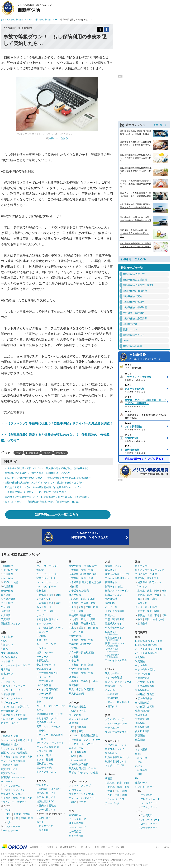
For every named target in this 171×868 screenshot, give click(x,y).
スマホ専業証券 (9, 653)
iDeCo (138, 766)
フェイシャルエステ (116, 724)
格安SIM (142, 582)
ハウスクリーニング (47, 582)
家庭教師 (74, 685)
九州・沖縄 (77, 611)
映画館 (109, 779)
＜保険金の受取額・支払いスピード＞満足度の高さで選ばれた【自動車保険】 (47, 468)
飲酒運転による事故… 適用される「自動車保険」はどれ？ (37, 473)
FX (2, 678)
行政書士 (76, 740)
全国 (124, 795)
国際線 (52, 806)
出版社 (42, 739)
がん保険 (6, 615)
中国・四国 (27, 818)
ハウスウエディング (116, 745)
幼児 (74, 711)
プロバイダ (141, 586)
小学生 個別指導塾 (79, 669)
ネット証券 (7, 637)
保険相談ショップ (11, 623)
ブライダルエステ (115, 719)
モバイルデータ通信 (146, 574)
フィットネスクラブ (80, 786)
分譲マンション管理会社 (14, 753)
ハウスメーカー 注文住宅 (14, 802)
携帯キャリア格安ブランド (150, 570)
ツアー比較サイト (46, 810)
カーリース (42, 657)
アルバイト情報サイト (117, 578)
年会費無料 (9, 694)
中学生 (85, 681)
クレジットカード (11, 690)
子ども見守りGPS (46, 772)
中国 (164, 595)
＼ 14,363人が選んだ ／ (90, 535)
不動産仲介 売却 (10, 736)
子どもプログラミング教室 (83, 772)
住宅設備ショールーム (13, 777)
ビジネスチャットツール (118, 682)
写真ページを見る (58, 138)
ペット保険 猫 (143, 674)
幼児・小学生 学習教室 (81, 689)
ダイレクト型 (11, 570)
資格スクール (76, 748)
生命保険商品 (142, 690)
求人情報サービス (115, 628)
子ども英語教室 (77, 707)
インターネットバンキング (15, 665)
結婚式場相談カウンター (118, 757)
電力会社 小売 (44, 768)
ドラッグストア (77, 819)
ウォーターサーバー (47, 566)
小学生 (94, 681)
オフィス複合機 (45, 759)
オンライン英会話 (79, 719)
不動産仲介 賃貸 (10, 765)
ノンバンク (19, 686)
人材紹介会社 (112, 650)
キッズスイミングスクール (82, 798)
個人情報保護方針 (68, 847)
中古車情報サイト (46, 665)
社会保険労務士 (89, 735)
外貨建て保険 (142, 719)
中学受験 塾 (75, 636)
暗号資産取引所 (9, 711)
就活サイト (111, 570)
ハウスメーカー (12, 826)
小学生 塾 (74, 661)
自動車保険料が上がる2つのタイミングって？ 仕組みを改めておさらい (44, 482)
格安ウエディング (115, 749)
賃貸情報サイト (9, 769)
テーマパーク (112, 803)
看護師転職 (111, 599)
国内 (41, 818)
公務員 (75, 744)
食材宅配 (41, 591)
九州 (30, 757)
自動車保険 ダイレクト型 (149, 641)
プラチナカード (149, 807)
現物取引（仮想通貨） (15, 715)
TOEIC (75, 735)
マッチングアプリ (115, 765)
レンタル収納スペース (51, 628)
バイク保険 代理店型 (146, 653)
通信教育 (74, 677)
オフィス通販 (44, 755)
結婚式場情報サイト (116, 761)
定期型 (151, 682)
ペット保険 (7, 603)
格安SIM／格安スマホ (147, 578)
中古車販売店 (44, 669)
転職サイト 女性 (114, 586)
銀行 (6, 649)
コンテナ (44, 632)
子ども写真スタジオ (47, 718)
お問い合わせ (85, 847)
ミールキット (44, 599)
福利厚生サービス (46, 763)
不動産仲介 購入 (10, 744)
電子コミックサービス (49, 726)
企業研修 (110, 690)
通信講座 (74, 723)
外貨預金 (6, 670)
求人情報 (120, 847)
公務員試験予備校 (79, 764)
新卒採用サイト (113, 639)
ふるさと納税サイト (47, 619)
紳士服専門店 (76, 823)
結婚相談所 (111, 753)
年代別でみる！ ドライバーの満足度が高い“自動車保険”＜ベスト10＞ (43, 487)
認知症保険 (141, 715)
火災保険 (6, 595)
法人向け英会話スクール (82, 768)
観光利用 (44, 830)
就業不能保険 (142, 711)
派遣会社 (110, 615)
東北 (9, 814)
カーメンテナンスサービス (51, 706)
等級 (18, 453)
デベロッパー (11, 831)
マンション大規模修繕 (13, 761)
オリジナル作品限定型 (51, 735)
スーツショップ (77, 827)
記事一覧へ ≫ (160, 125)
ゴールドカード (12, 703)
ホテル (40, 822)
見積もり (61, 453)
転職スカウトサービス (117, 591)
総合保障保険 (142, 727)
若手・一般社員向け (118, 702)
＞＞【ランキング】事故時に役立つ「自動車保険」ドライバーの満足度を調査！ (57, 423)
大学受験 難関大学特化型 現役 (85, 582)
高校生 (75, 681)
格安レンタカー (45, 652)
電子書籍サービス (46, 722)
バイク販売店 (44, 685)
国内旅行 (44, 789)
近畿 (23, 757)
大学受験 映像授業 (79, 591)
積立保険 (140, 740)
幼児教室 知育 (77, 694)
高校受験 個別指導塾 (80, 615)
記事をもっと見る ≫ (133, 259)
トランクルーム (45, 623)
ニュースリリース (49, 847)
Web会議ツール (114, 686)
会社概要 (34, 847)
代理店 (47, 453)
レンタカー (42, 648)
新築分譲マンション (12, 794)
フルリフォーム (12, 786)
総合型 (42, 731)
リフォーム (7, 781)
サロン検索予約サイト (117, 732)
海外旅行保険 (8, 599)
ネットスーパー (45, 607)
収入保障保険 (145, 698)
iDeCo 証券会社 (9, 657)
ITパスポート (88, 744)
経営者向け (113, 694)
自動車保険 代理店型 (146, 645)
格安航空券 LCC (45, 801)
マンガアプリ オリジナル (50, 743)
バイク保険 (7, 578)
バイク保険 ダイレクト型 (149, 649)
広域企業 (142, 603)
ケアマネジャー (92, 740)
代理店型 (8, 574)
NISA (4, 641)
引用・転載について (104, 847)
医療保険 (6, 611)
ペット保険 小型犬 (145, 670)
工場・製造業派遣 (115, 619)
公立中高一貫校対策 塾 (81, 652)
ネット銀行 (7, 661)
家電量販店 (75, 815)
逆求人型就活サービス (117, 574)
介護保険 (140, 723)
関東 (127, 783)
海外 (49, 818)
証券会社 (8, 645)
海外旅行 (56, 789)
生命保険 (6, 607)
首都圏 (7, 757)
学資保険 (6, 619)
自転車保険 (7, 591)
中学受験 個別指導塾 (80, 644)
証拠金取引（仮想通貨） (17, 719)
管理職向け (113, 698)
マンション (9, 740)
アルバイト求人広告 (116, 660)
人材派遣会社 (112, 656)
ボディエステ (112, 728)
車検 (39, 702)
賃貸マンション (9, 773)
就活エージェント (115, 566)
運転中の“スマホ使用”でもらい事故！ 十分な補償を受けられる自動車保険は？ (48, 478)
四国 (140, 599)
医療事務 (82, 727)
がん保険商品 (142, 703)
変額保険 (140, 735)
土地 (30, 740)
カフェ (40, 710)
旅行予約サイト (45, 785)
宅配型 (42, 636)
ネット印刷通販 (113, 677)
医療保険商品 (142, 678)
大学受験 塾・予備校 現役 (83, 566)
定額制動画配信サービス (50, 714)
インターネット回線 (146, 607)
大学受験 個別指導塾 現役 (83, 574)
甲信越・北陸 (88, 603)
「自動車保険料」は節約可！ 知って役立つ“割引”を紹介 (36, 492)
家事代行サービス (46, 578)
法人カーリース (113, 673)
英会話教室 (75, 715)
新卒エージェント (115, 644)
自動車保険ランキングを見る (143, 459)
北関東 (17, 814)
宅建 (74, 731)
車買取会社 (42, 661)
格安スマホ (155, 582)
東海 (15, 757)
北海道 (75, 599)
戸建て (21, 740)
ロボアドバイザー (11, 723)
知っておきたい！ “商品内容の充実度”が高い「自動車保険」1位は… (43, 502)
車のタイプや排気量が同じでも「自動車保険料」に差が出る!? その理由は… (47, 497)
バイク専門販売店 (49, 689)
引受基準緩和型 (146, 686)
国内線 (42, 806)
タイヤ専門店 (76, 836)
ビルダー (8, 810)
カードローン (8, 682)
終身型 (141, 682)
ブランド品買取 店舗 (48, 747)
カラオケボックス (115, 799)
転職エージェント (115, 595)
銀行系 (7, 686)
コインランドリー (46, 586)
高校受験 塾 (75, 595)
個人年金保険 (142, 731)
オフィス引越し (45, 751)
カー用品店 (75, 831)
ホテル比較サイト (46, 797)
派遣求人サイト (113, 623)
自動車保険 (32, 453)
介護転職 (110, 603)
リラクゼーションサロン (82, 794)
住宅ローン (7, 674)
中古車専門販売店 (49, 673)
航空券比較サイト (46, 793)
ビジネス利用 (46, 826)
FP (73, 727)
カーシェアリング (46, 644)
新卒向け (112, 706)
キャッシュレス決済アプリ (15, 707)
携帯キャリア (142, 566)
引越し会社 (42, 640)
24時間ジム (75, 790)
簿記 (81, 731)
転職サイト (111, 582)
